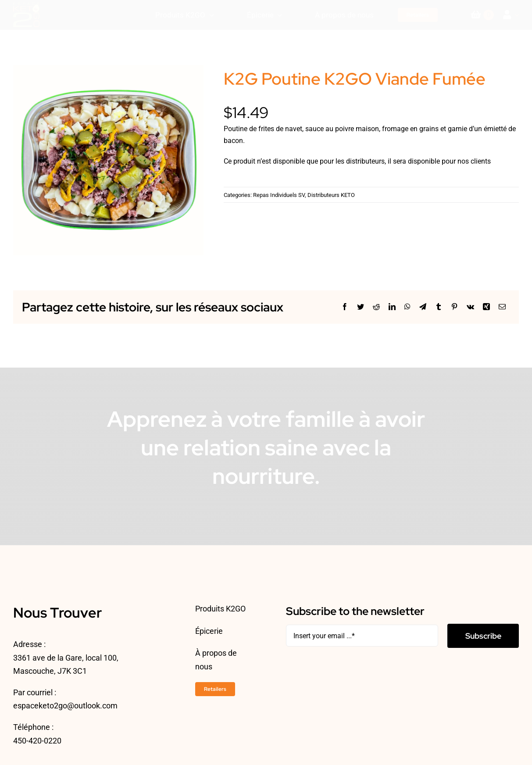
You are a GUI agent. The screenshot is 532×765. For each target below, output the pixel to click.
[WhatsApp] (407, 307)
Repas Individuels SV (279, 195)
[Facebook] (345, 307)
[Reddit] (376, 307)
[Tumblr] (439, 307)
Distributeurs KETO (331, 195)
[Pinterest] (454, 307)
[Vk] (470, 307)
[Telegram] (423, 307)
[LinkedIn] (392, 307)
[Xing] (486, 307)
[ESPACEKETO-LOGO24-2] (26, 6)
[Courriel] (502, 307)
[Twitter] (361, 307)
